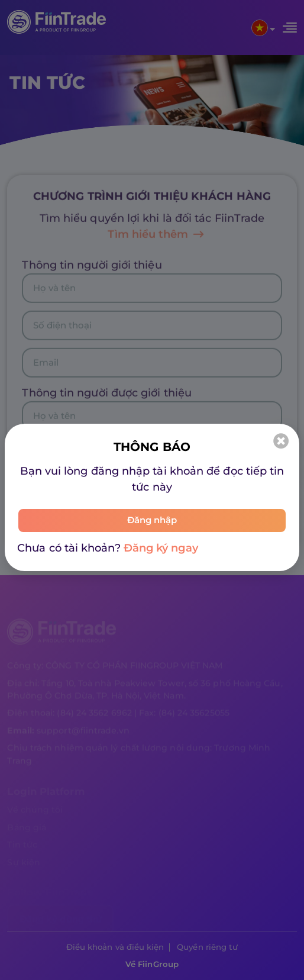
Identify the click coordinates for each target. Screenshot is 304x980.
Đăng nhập (152, 520)
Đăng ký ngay (161, 548)
